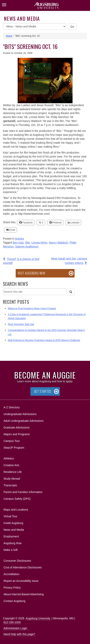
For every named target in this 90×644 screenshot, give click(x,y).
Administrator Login (15, 628)
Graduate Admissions (17, 427)
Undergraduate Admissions (20, 414)
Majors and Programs (17, 434)
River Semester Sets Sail (21, 324)
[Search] (71, 292)
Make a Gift (11, 550)
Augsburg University (38, 618)
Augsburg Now (13, 543)
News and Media (22, 18)
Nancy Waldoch (58, 243)
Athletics (9, 458)
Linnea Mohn (40, 243)
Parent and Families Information (23, 492)
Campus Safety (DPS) (17, 499)
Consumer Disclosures (17, 561)
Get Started (43, 391)
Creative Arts (11, 465)
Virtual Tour (10, 516)
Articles (20, 239)
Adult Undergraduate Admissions (24, 421)
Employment (11, 536)
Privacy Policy (12, 588)
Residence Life (13, 472)
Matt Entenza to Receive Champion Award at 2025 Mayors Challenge (44, 340)
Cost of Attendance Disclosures (23, 567)
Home (9, 36)
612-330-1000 (12, 622)
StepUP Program (14, 448)
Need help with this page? (19, 634)
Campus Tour (12, 441)
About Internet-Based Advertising (24, 594)
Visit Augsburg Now (31, 273)
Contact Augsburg (14, 601)
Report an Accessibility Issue (21, 581)
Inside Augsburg (13, 523)
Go (72, 27)
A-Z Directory (12, 407)
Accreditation (11, 574)
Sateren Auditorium (27, 247)
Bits (28, 243)
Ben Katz (18, 243)
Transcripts (10, 485)
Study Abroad (12, 479)
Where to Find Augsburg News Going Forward (32, 308)
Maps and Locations (16, 510)
